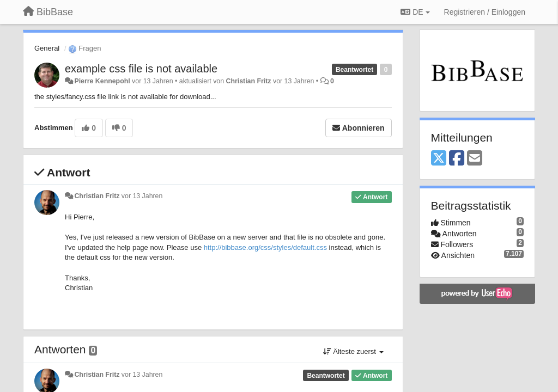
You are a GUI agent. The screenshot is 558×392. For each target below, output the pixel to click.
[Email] (475, 159)
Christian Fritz (249, 81)
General (47, 48)
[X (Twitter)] (439, 159)
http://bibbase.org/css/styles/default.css (265, 247)
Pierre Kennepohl (102, 81)
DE (415, 12)
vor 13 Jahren (142, 196)
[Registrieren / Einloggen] (485, 12)
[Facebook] (457, 159)
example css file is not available (141, 69)
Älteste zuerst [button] (353, 351)
